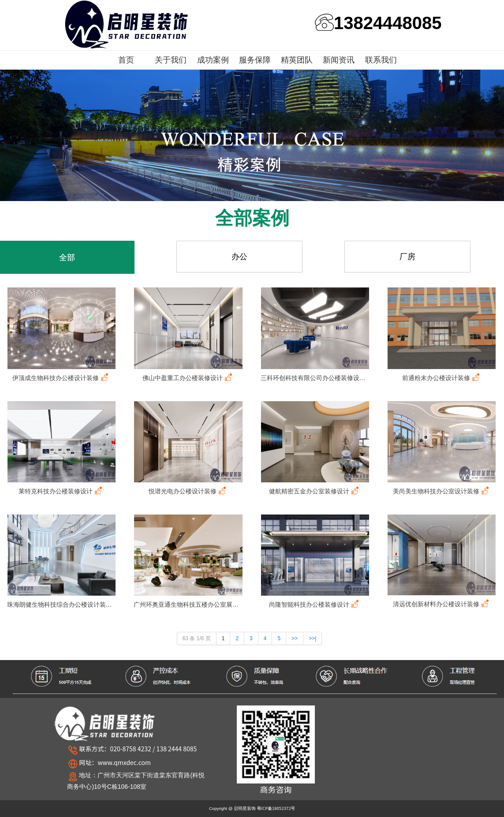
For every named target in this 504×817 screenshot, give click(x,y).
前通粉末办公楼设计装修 (442, 378)
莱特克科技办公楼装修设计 (61, 491)
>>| (312, 638)
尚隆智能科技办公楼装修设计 (315, 604)
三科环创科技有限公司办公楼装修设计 (315, 378)
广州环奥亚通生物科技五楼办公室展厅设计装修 (188, 604)
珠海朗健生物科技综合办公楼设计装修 (62, 604)
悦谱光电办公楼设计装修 (188, 491)
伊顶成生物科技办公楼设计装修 (61, 378)
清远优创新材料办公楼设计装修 (442, 604)
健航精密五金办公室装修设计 (315, 491)
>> (295, 638)
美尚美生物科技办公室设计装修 (442, 491)
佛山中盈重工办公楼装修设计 (188, 378)
